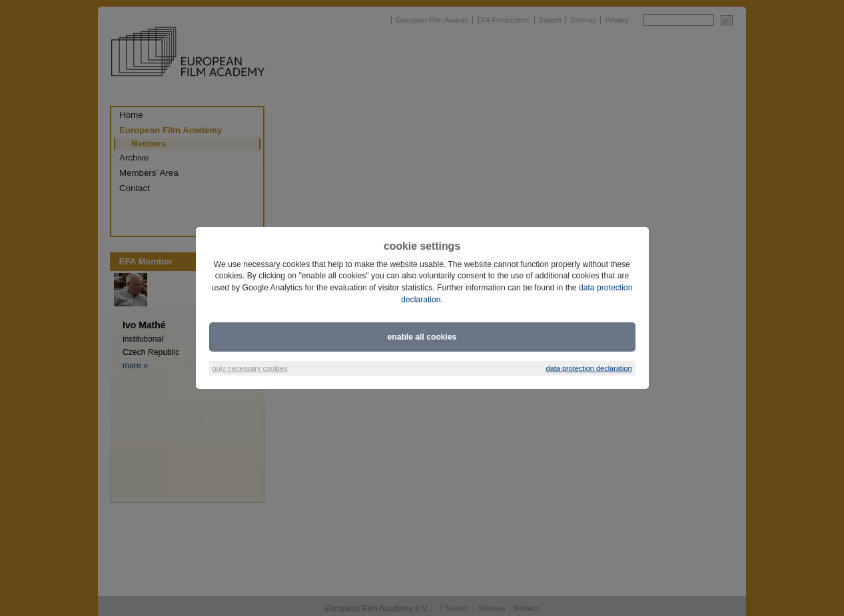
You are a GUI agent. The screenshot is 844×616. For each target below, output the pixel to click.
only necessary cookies (250, 368)
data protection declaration (589, 368)
